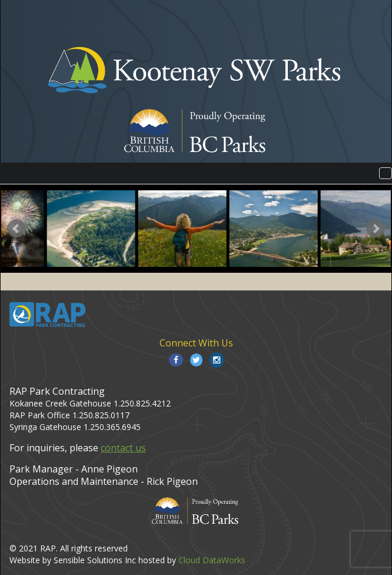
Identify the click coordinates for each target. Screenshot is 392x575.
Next (376, 229)
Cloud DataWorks (212, 560)
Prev (16, 229)
